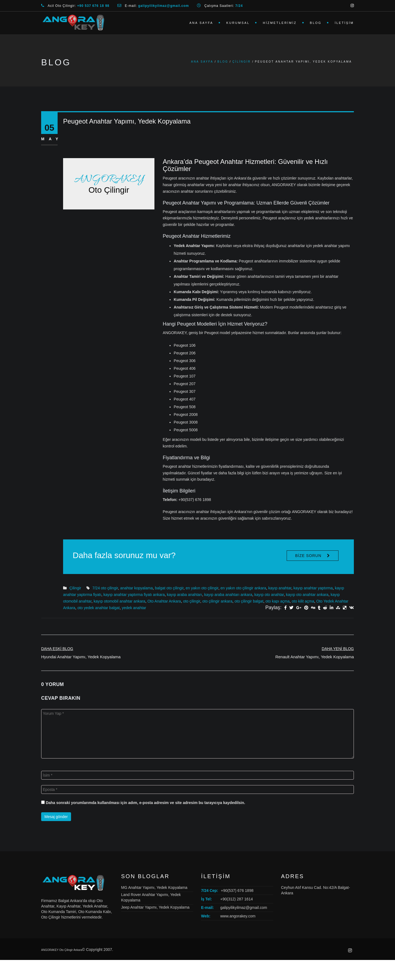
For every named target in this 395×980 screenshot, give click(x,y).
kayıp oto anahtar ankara (307, 595)
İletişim (344, 23)
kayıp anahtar (280, 588)
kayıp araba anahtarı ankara (228, 595)
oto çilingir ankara (217, 601)
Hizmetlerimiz (280, 23)
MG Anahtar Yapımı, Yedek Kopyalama (154, 887)
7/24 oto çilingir (105, 588)
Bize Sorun (308, 556)
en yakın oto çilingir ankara (243, 588)
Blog (316, 23)
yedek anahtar (134, 608)
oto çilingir (191, 601)
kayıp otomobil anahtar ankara (119, 601)
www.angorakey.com (238, 916)
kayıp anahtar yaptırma (313, 588)
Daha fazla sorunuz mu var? (124, 555)
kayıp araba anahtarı (184, 595)
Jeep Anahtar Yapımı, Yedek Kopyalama (155, 907)
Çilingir (242, 62)
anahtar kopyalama (136, 588)
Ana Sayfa (201, 23)
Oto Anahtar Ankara (164, 601)
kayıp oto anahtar (269, 595)
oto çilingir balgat (249, 601)
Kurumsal (238, 23)
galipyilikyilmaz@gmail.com (244, 908)
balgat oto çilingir (169, 588)
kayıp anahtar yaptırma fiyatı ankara (134, 595)
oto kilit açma (303, 601)
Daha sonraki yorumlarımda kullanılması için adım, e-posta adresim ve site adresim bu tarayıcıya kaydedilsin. (146, 803)
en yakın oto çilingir (202, 588)
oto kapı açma (278, 601)
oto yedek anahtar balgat (98, 608)
